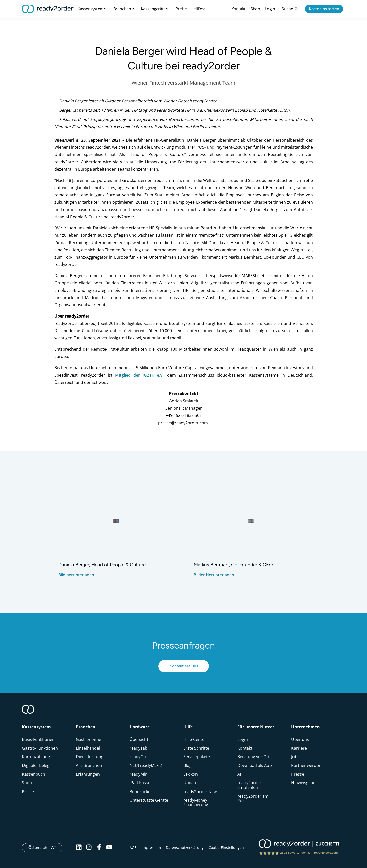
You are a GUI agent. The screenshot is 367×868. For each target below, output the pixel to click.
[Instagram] (89, 848)
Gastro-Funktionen (40, 748)
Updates (191, 783)
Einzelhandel (88, 748)
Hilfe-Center (195, 739)
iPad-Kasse (140, 783)
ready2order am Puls (253, 798)
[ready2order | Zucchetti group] (299, 844)
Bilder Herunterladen (214, 575)
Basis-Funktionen (38, 739)
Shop (255, 9)
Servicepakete (197, 757)
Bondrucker (141, 792)
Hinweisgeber (304, 783)
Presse (298, 774)
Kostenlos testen (324, 9)
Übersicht (139, 739)
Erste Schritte (196, 748)
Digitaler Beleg (36, 765)
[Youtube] (109, 848)
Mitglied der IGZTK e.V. (139, 375)
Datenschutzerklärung (185, 847)
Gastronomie (88, 739)
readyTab (139, 748)
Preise (181, 9)
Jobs (295, 757)
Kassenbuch (34, 774)
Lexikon (191, 774)
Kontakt (238, 9)
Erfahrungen (88, 774)
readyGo (138, 757)
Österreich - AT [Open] (45, 847)
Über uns (300, 739)
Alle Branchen (89, 765)
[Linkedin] (79, 848)
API (240, 774)
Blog (188, 765)
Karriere (299, 748)
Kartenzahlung (36, 757)
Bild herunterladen (76, 575)
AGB (133, 847)
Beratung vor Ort (254, 757)
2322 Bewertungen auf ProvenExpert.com (309, 853)
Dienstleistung (90, 757)
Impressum (151, 847)
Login (270, 9)
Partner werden (306, 765)
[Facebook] (99, 848)
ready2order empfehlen (249, 785)
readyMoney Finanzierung (196, 802)
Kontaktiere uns (183, 666)
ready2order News (201, 792)
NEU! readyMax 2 (146, 765)
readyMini (139, 774)
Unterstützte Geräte (149, 800)
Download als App (255, 765)
